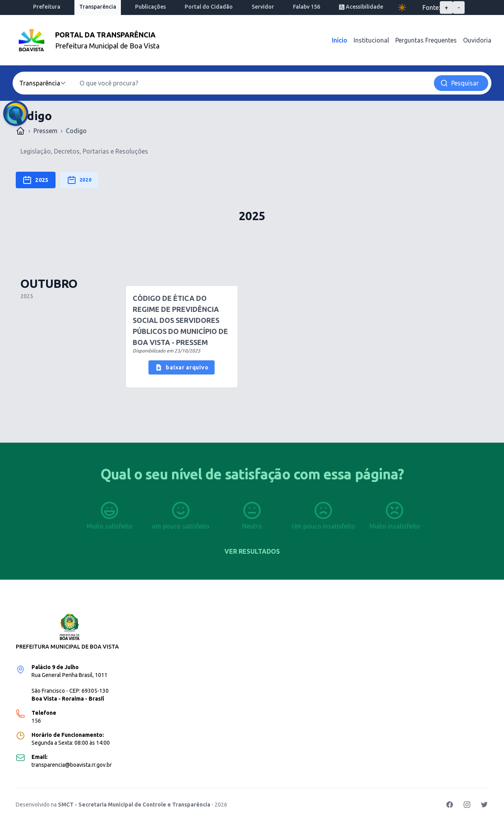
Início (340, 40)
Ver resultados (252, 551)
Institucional (371, 40)
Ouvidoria (477, 40)
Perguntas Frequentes (426, 40)
